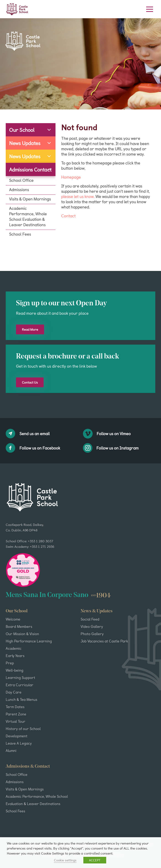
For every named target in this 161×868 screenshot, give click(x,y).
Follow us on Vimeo (107, 434)
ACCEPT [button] (95, 860)
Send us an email (28, 434)
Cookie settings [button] (65, 860)
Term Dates (15, 707)
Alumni (11, 750)
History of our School (23, 728)
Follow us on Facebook (33, 448)
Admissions (19, 190)
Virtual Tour (16, 721)
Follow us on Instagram (111, 448)
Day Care (14, 692)
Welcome (13, 619)
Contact (68, 216)
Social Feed (90, 619)
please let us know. (78, 196)
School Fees (20, 234)
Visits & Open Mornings (30, 199)
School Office (21, 180)
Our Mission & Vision (22, 634)
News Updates (25, 143)
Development (17, 736)
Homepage (71, 177)
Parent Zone (16, 714)
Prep (10, 663)
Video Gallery (92, 626)
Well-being (15, 670)
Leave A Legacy (19, 743)
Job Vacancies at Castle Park (104, 641)
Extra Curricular (20, 685)
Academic (14, 648)
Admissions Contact (30, 169)
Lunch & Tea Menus (21, 699)
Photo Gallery (92, 634)
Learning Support (20, 677)
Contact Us (30, 382)
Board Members (19, 626)
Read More (30, 329)
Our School (22, 130)
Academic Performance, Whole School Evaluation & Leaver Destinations (28, 216)
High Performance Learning (29, 641)
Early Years (15, 655)
